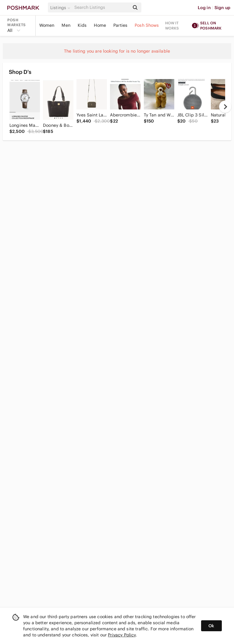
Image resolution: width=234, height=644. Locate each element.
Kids (82, 25)
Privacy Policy (122, 635)
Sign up (222, 8)
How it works (172, 26)
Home (100, 25)
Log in (204, 8)
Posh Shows (147, 25)
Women (47, 25)
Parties (120, 25)
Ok (211, 626)
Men (66, 25)
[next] (225, 107)
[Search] (101, 7)
